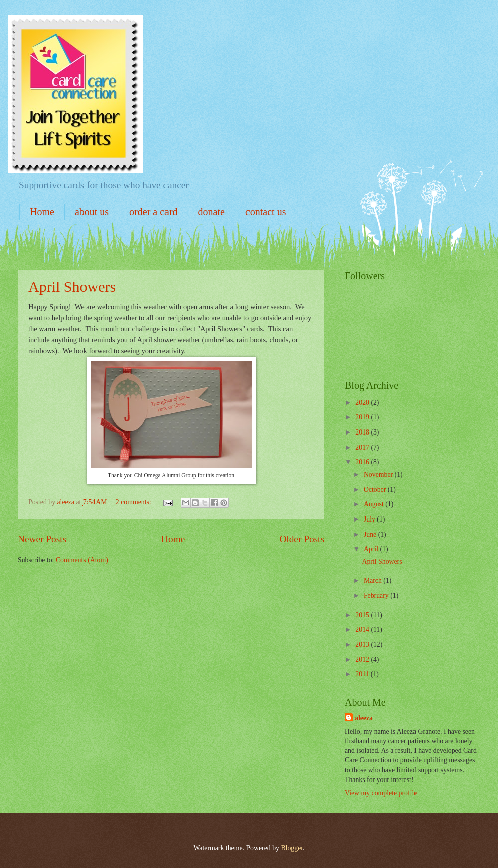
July (370, 519)
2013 (363, 644)
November (379, 474)
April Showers (72, 286)
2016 (363, 462)
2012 (363, 660)
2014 (363, 629)
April (372, 549)
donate (212, 212)
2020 (363, 403)
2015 (363, 615)
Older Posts (302, 539)
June (371, 534)
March (373, 581)
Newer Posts (42, 539)
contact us (266, 212)
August (375, 504)
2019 (363, 417)
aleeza (364, 718)
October (376, 490)
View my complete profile (381, 793)
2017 (363, 447)
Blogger (292, 848)
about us (92, 212)
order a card (153, 212)
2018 (363, 432)
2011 (363, 674)
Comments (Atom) (82, 560)
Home (42, 212)
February (377, 596)
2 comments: (134, 502)
